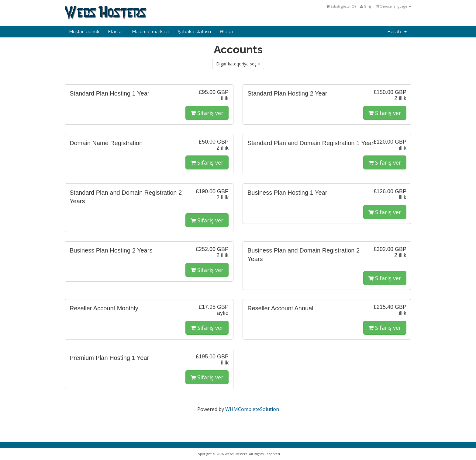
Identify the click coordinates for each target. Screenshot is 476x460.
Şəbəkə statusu (194, 32)
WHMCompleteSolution (252, 409)
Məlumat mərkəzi (150, 32)
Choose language (394, 6)
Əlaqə (227, 32)
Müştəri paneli (84, 32)
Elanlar (116, 32)
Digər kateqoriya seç (238, 64)
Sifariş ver (207, 113)
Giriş (366, 6)
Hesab (397, 32)
